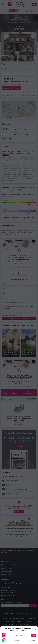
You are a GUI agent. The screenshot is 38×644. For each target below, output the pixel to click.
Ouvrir (34, 635)
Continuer (33, 640)
